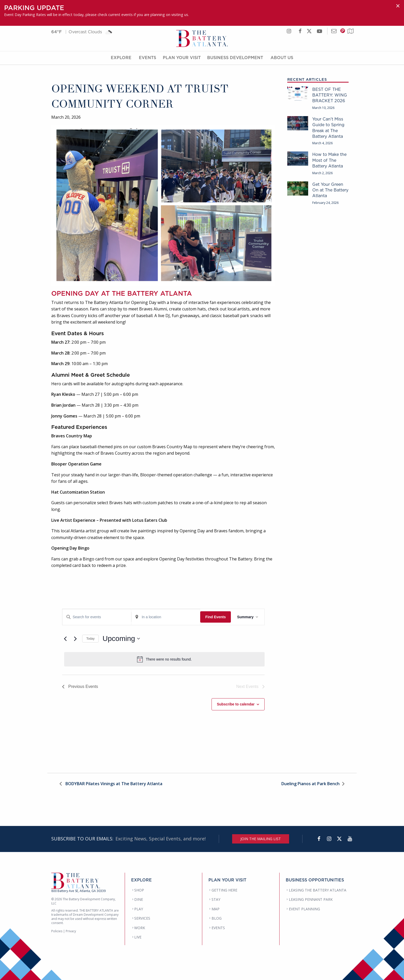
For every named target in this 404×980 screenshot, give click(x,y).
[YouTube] (350, 839)
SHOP (139, 890)
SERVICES (142, 918)
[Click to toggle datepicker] (121, 639)
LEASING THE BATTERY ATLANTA (318, 890)
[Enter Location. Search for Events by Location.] (166, 617)
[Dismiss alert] (398, 6)
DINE (139, 899)
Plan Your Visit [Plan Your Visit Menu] (182, 58)
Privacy (71, 931)
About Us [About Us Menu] (282, 58)
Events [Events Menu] (148, 58)
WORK (140, 928)
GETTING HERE (224, 890)
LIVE (138, 937)
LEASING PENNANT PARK (311, 899)
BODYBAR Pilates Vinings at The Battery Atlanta (113, 784)
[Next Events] (75, 639)
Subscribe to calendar (236, 704)
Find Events (216, 617)
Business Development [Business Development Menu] (235, 58)
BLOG (217, 918)
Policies (57, 931)
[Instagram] (329, 839)
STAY (216, 899)
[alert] (164, 659)
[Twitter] (339, 839)
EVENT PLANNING (304, 909)
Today (90, 639)
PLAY (139, 909)
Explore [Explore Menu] (121, 58)
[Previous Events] (65, 639)
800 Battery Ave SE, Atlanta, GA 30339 (78, 891)
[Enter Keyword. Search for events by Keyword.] (97, 617)
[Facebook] (319, 839)
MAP (216, 909)
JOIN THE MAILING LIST (261, 839)
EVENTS (218, 928)
